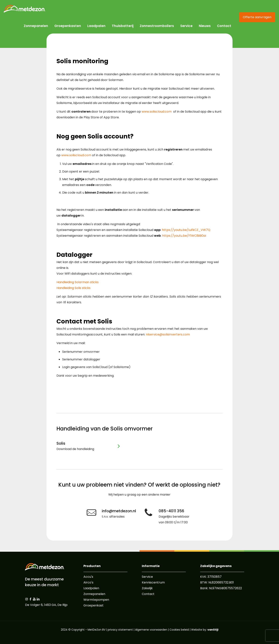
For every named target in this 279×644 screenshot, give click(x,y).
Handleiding (77, 282)
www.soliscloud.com (157, 112)
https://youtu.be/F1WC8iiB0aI (184, 236)
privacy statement (120, 630)
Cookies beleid (179, 630)
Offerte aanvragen (257, 17)
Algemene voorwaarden (151, 630)
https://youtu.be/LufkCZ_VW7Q (186, 230)
